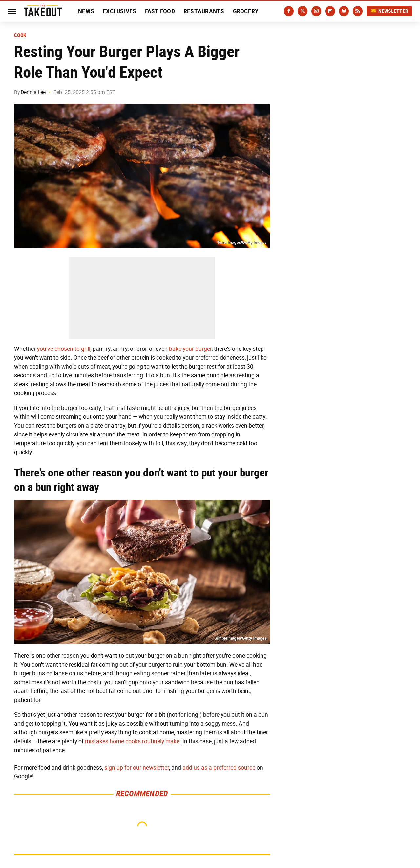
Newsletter (389, 11)
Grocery (246, 11)
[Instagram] (316, 11)
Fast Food (160, 11)
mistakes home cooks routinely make (132, 741)
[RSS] (358, 11)
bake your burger (190, 349)
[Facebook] (289, 11)
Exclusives (120, 11)
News (86, 11)
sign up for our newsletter (137, 768)
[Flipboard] (330, 11)
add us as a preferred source (219, 768)
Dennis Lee (33, 92)
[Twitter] (303, 11)
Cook (20, 35)
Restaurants (204, 11)
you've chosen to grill (64, 349)
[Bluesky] (344, 11)
